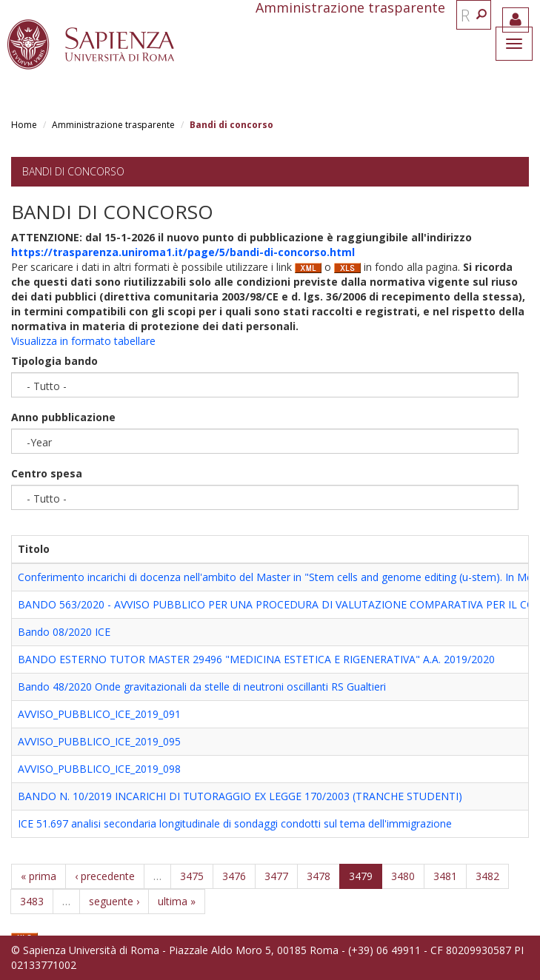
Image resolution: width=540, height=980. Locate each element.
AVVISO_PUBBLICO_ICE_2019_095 (99, 741)
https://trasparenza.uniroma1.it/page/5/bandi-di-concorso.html (183, 252)
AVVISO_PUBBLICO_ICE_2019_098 (99, 769)
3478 (319, 876)
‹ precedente (105, 876)
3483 (32, 901)
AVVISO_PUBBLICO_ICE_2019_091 (99, 714)
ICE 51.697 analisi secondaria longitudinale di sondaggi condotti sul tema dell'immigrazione (235, 823)
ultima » (177, 901)
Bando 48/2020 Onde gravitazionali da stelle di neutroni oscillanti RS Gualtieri (202, 687)
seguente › (114, 901)
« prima (39, 876)
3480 (403, 876)
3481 (445, 876)
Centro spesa (47, 473)
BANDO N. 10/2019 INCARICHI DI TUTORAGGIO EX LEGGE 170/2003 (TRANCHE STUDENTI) (240, 796)
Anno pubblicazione (63, 417)
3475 (192, 876)
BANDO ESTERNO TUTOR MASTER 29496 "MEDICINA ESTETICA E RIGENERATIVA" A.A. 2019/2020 (256, 659)
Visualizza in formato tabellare (83, 341)
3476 (234, 876)
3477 (276, 876)
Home (24, 125)
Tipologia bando (54, 361)
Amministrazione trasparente (113, 125)
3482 (487, 876)
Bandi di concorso (73, 171)
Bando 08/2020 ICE (64, 632)
